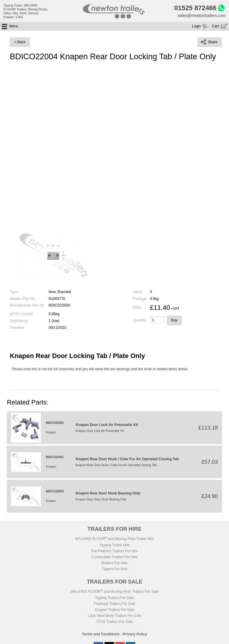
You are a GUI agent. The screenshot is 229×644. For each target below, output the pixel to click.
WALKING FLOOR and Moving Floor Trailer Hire (114, 539)
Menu (14, 27)
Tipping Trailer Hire (115, 546)
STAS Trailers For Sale (114, 622)
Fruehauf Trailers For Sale (114, 604)
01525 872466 (194, 8)
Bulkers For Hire (115, 564)
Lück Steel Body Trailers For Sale (114, 616)
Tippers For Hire (114, 570)
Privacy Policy (135, 635)
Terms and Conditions (101, 635)
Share (209, 43)
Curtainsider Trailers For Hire (114, 558)
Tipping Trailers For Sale (114, 598)
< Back (20, 43)
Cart (215, 27)
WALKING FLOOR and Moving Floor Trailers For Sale (114, 592)
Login (196, 27)
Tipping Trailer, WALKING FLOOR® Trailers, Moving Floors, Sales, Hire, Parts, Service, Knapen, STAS (26, 11)
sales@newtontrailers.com (201, 16)
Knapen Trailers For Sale (115, 610)
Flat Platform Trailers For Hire (114, 552)
